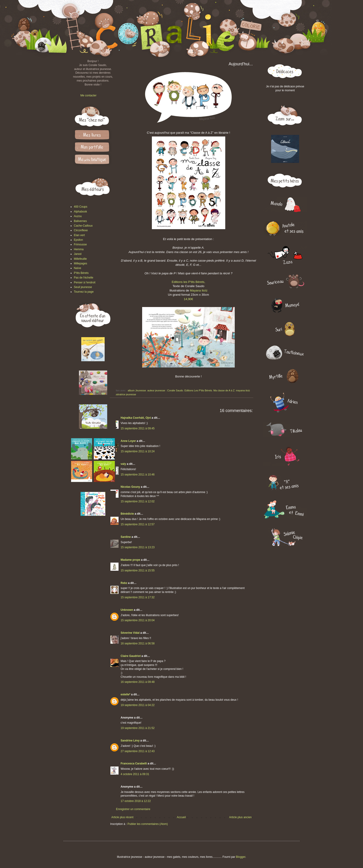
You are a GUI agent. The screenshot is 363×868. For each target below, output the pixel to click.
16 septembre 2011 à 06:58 (138, 643)
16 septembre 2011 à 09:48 (138, 682)
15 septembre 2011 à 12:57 (138, 524)
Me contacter (88, 95)
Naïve (77, 268)
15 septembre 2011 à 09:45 (138, 428)
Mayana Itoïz (199, 290)
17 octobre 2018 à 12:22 (136, 801)
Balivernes (80, 221)
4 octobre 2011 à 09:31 (135, 774)
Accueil (181, 817)
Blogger (241, 857)
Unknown (127, 610)
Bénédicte (127, 514)
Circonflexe (81, 230)
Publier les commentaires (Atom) (148, 824)
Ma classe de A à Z (224, 390)
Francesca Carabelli (134, 763)
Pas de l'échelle (84, 278)
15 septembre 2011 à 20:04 (138, 620)
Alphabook (80, 212)
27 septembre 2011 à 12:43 (138, 751)
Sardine (126, 537)
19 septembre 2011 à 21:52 (138, 728)
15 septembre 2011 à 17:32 (138, 597)
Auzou (78, 216)
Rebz (124, 583)
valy (123, 464)
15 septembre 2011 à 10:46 (138, 475)
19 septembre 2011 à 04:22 (138, 705)
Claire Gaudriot (131, 656)
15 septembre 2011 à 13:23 (138, 547)
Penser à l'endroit (85, 282)
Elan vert (79, 235)
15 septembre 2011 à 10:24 (138, 451)
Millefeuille (80, 259)
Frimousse (80, 244)
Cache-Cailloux (83, 226)
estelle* (125, 694)
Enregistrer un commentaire (133, 809)
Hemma (79, 249)
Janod (78, 254)
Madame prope (130, 560)
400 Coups (81, 207)
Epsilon (78, 240)
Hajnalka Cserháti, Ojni (136, 418)
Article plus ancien (240, 817)
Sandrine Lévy (130, 741)
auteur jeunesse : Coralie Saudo (165, 390)
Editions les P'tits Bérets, (189, 282)
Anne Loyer (128, 441)
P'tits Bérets (81, 273)
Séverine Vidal (130, 633)
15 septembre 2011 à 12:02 (138, 501)
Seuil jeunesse (83, 287)
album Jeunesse (137, 390)
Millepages (80, 263)
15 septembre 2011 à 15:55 (138, 570)
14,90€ (188, 299)
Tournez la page (84, 292)
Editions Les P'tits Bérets (198, 390)
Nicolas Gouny (130, 487)
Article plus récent (122, 817)
